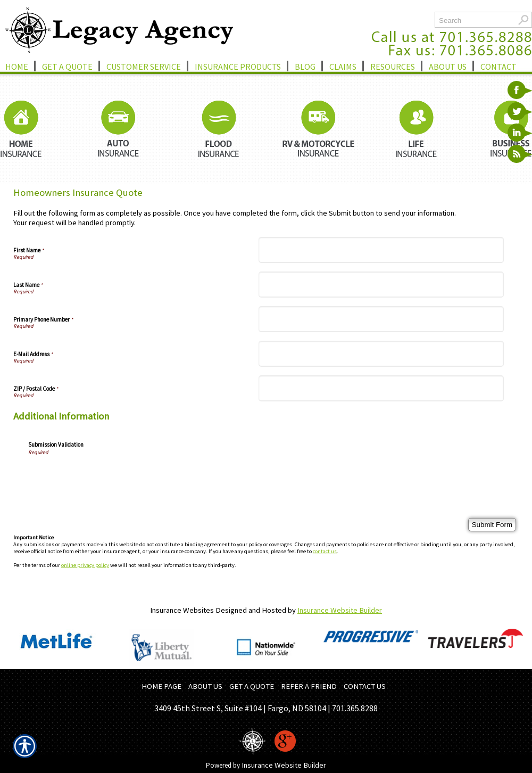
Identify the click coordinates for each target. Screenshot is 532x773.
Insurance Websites (182, 610)
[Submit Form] (492, 525)
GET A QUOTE (252, 686)
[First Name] (381, 250)
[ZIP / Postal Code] (381, 388)
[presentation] (109, 476)
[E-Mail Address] (381, 354)
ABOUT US (205, 686)
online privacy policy (85, 565)
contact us (325, 551)
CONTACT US (365, 686)
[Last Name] (381, 285)
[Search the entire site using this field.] (475, 20)
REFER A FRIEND (309, 686)
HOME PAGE (161, 686)
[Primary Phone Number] (381, 319)
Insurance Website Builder (340, 610)
